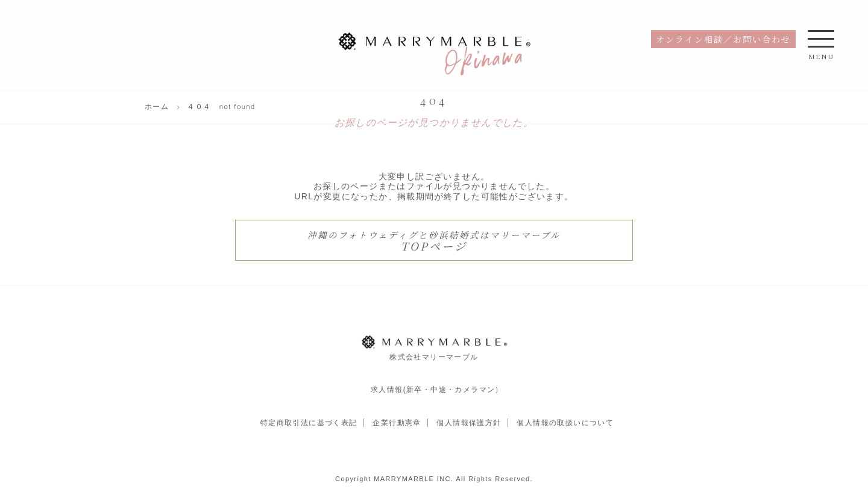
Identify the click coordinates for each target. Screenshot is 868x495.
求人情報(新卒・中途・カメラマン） (437, 390)
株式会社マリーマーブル (434, 347)
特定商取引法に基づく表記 (309, 423)
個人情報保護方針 (469, 423)
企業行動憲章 (397, 423)
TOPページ (434, 241)
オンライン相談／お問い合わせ (723, 39)
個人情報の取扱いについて (565, 423)
